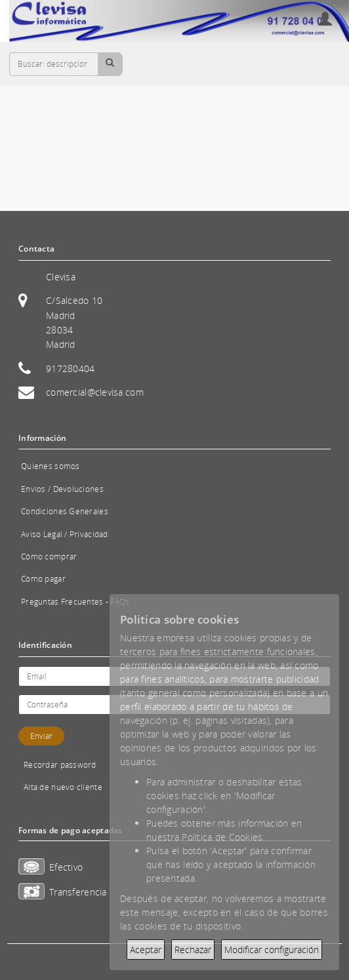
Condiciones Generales (65, 511)
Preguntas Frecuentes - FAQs (75, 602)
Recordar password (60, 765)
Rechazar (193, 950)
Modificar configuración (272, 950)
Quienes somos (51, 466)
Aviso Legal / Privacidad (65, 534)
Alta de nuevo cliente (63, 787)
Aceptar (146, 950)
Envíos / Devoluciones (62, 489)
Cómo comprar (49, 556)
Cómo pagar (43, 579)
